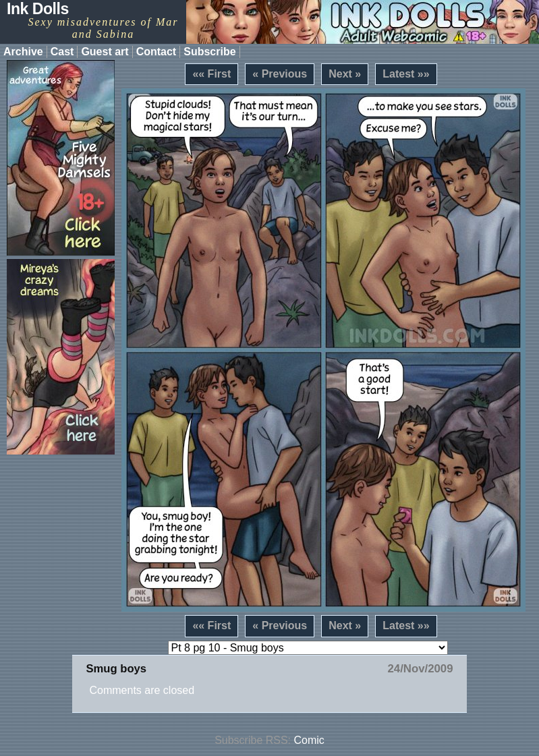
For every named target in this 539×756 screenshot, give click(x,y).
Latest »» (406, 74)
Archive (23, 52)
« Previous (280, 74)
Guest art (105, 52)
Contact (157, 52)
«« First (211, 74)
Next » (345, 74)
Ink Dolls (38, 9)
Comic (309, 740)
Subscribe (209, 52)
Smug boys (116, 669)
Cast (62, 52)
